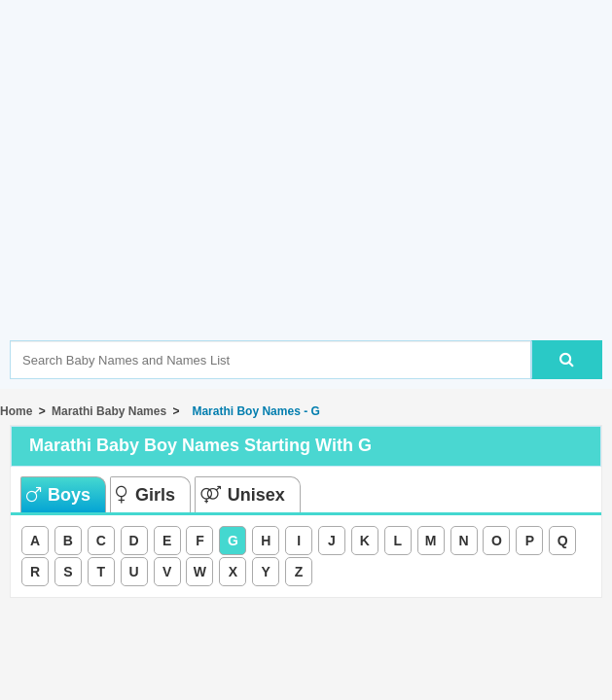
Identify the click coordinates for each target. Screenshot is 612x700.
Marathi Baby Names (109, 411)
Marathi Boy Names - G (253, 411)
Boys (58, 495)
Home (16, 411)
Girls (145, 495)
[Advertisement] (311, 199)
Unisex (243, 495)
